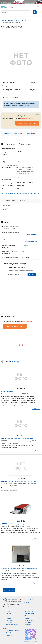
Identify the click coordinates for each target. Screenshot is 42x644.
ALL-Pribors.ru (9, 7)
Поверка (18, 134)
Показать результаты (31, 235)
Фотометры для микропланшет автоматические (19, 569)
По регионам (29, 620)
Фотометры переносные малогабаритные (17, 439)
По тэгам (28, 622)
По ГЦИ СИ (29, 618)
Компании (9, 616)
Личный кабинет (11, 633)
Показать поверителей (31, 241)
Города (8, 618)
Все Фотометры (9, 590)
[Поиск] (16, 12)
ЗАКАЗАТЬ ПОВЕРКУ (27, 123)
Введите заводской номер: (18, 267)
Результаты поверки (12, 631)
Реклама (9, 635)
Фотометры (15, 361)
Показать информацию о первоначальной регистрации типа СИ (21, 195)
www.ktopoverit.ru (28, 118)
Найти (32, 274)
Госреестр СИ (10, 620)
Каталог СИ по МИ (31, 614)
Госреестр (7, 133)
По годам (28, 625)
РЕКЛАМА (37, 115)
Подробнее (36, 408)
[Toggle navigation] (38, 7)
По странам (29, 616)
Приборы (9, 614)
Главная (9, 612)
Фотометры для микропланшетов (17, 524)
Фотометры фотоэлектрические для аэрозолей (19, 481)
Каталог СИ (29, 612)
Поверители (30, 134)
